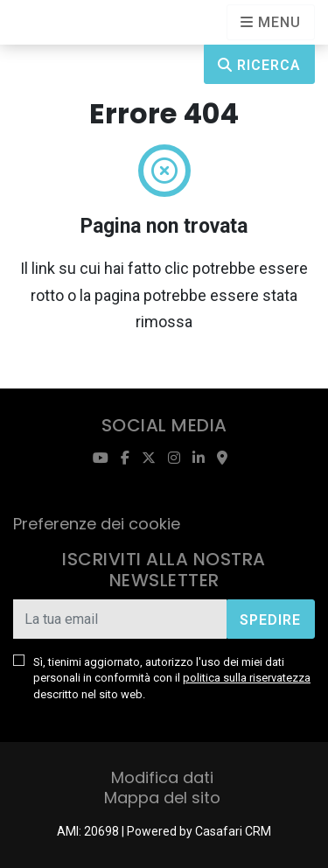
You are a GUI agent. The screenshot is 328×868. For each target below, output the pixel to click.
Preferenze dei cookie (97, 524)
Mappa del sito (162, 798)
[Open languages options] (271, 22)
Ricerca (259, 65)
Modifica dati (162, 777)
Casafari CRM (233, 831)
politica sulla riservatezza (247, 678)
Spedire (270, 620)
